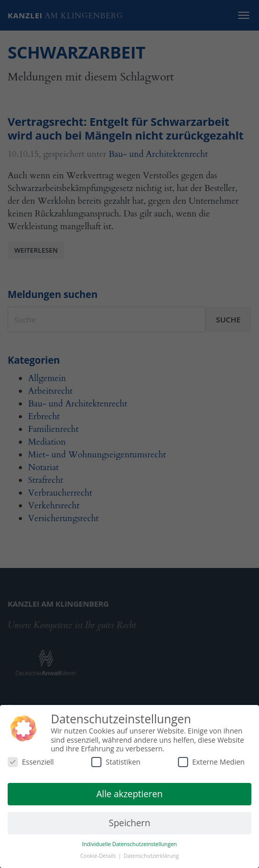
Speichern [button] (129, 823)
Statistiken (116, 762)
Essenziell (31, 762)
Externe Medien (211, 762)
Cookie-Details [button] (99, 856)
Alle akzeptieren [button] (129, 794)
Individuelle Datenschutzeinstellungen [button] (129, 844)
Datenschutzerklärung (151, 856)
